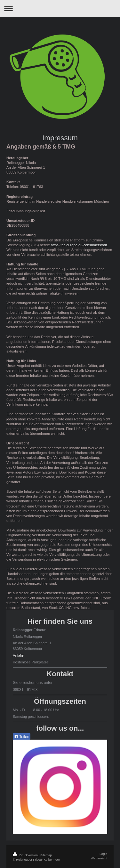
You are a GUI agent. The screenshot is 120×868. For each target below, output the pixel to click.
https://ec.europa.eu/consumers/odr (79, 245)
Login (103, 854)
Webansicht (99, 858)
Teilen (22, 737)
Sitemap (46, 855)
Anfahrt (19, 655)
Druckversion (26, 855)
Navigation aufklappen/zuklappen (60, 8)
